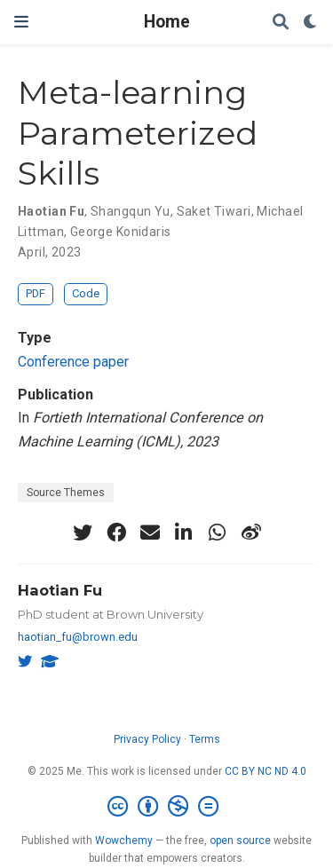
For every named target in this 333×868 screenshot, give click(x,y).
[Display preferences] (311, 23)
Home (167, 22)
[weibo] (251, 533)
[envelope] (150, 533)
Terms (205, 739)
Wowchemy (124, 840)
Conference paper (73, 362)
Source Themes (66, 493)
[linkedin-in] (184, 533)
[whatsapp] (218, 533)
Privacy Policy (147, 739)
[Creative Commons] (166, 807)
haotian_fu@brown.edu (78, 637)
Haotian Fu (60, 590)
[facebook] (116, 533)
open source (240, 840)
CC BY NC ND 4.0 (266, 771)
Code (86, 293)
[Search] (281, 23)
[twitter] (83, 533)
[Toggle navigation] (21, 22)
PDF (36, 293)
